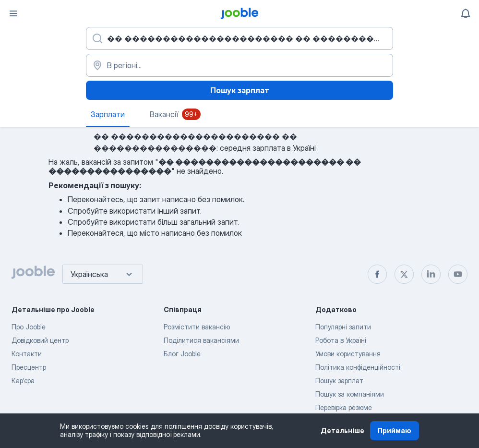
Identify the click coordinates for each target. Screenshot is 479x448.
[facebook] (377, 274)
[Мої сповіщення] (466, 13)
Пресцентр (29, 367)
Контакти (27, 354)
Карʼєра (23, 381)
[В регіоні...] (239, 65)
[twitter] (404, 274)
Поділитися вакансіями (201, 340)
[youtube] (458, 274)
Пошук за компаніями (350, 394)
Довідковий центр (40, 340)
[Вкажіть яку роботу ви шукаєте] (239, 38)
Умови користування (348, 354)
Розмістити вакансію (197, 327)
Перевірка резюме (344, 407)
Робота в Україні (341, 340)
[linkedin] (431, 274)
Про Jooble (29, 327)
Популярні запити (343, 327)
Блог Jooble (182, 354)
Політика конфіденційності (358, 367)
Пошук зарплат (240, 90)
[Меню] (13, 13)
